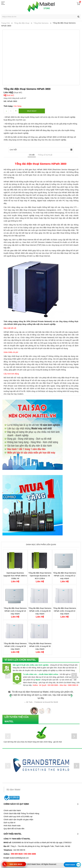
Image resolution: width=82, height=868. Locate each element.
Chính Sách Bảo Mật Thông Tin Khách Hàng (21, 814)
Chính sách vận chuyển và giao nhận (18, 820)
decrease (6, 111)
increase (16, 111)
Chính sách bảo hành (12, 810)
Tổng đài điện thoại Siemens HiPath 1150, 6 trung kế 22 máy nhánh (65, 611)
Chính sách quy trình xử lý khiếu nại (18, 817)
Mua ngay (32, 111)
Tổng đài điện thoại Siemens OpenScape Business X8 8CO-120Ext (40, 576)
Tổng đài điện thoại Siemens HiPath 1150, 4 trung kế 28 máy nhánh (15, 646)
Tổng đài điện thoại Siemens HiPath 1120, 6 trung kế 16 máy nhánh (15, 611)
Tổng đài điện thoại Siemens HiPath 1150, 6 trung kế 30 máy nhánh (40, 646)
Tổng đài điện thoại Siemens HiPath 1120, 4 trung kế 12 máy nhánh (65, 576)
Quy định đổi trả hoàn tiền (14, 829)
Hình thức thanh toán (12, 826)
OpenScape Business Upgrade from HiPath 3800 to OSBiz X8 (15, 576)
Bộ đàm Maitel (13, 790)
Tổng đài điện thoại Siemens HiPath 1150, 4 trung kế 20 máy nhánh (40, 611)
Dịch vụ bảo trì (10, 823)
